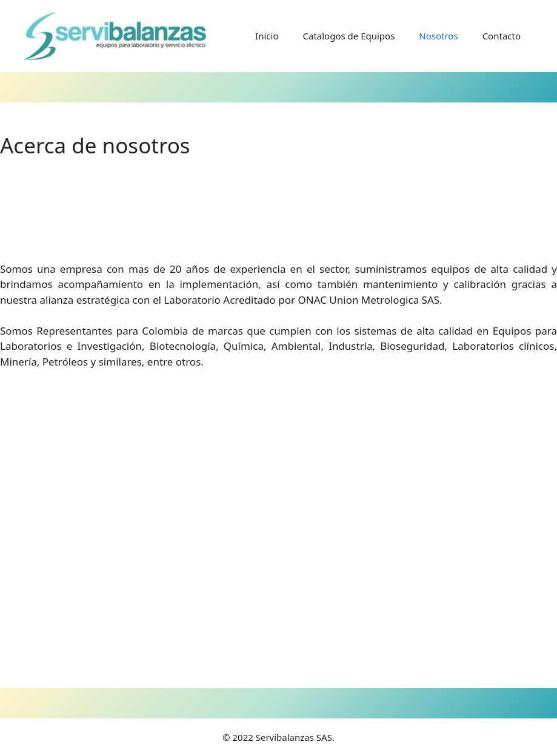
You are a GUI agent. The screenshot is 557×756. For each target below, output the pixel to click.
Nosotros (438, 36)
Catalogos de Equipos (349, 36)
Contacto (502, 36)
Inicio (267, 36)
